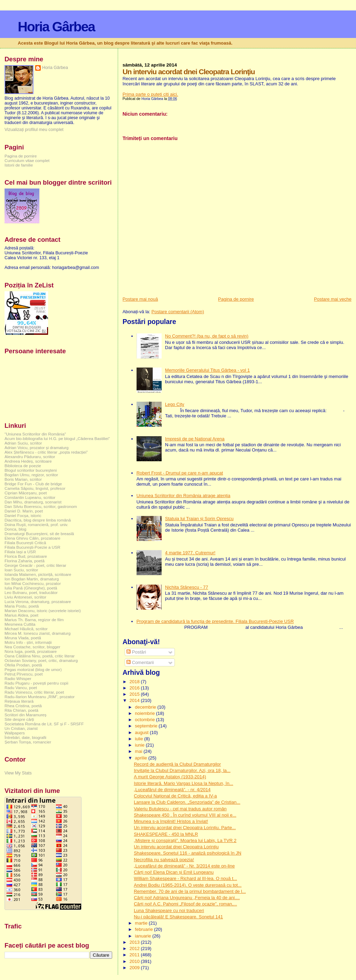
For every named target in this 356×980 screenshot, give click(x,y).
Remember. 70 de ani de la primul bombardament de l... (190, 891)
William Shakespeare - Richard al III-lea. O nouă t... (185, 878)
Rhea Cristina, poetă (23, 706)
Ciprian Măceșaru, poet (26, 493)
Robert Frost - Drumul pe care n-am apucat (180, 473)
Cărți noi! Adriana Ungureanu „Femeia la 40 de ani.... (187, 898)
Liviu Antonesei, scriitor (25, 597)
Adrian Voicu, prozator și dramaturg (37, 447)
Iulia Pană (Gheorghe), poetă (31, 588)
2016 (135, 688)
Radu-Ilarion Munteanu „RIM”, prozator (40, 697)
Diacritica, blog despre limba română (38, 520)
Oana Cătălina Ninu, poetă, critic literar (40, 656)
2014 (135, 700)
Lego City (175, 404)
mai (139, 751)
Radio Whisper (18, 678)
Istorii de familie (19, 165)
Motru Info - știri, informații (28, 642)
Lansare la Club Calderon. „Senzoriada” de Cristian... (187, 802)
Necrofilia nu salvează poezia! (164, 860)
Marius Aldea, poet (21, 615)
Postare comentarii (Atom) (178, 312)
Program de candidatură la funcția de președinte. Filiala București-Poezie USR (215, 621)
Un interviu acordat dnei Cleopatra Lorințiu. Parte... (185, 828)
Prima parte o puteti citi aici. (150, 94)
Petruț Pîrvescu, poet (24, 674)
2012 (135, 948)
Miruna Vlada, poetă (23, 638)
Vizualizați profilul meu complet (34, 130)
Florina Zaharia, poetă (25, 561)
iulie (140, 739)
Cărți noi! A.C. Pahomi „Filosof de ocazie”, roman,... (185, 904)
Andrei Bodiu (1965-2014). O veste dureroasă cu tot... (188, 885)
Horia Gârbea (56, 27)
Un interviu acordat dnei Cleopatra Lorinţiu (176, 847)
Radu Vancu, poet (21, 688)
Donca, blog (16, 529)
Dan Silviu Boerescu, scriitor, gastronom (41, 506)
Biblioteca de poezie (23, 466)
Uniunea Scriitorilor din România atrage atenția (184, 496)
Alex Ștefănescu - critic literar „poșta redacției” (46, 452)
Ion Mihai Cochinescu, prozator (33, 583)
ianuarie (144, 936)
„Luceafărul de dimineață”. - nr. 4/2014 (172, 790)
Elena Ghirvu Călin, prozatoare (32, 538)
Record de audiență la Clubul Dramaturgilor (177, 764)
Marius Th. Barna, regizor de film (34, 620)
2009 (135, 968)
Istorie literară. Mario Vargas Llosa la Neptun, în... (183, 783)
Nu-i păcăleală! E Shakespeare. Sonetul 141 (178, 917)
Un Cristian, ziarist (21, 728)
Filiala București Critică (25, 543)
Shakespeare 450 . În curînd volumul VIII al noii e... (185, 815)
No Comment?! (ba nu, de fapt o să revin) (207, 336)
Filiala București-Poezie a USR (32, 547)
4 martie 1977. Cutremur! (190, 553)
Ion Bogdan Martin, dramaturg (32, 579)
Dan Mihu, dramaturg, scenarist (33, 502)
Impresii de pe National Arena (195, 439)
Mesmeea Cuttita (20, 624)
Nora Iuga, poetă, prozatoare (31, 651)
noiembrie (145, 713)
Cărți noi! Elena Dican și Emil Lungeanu (174, 872)
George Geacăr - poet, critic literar (35, 565)
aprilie (141, 758)
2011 (135, 955)
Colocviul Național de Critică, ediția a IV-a (175, 796)
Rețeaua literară (19, 701)
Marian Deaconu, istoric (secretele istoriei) (43, 611)
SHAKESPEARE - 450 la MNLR (166, 834)
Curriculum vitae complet (27, 160)
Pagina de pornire (236, 299)
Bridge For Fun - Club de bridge (33, 484)
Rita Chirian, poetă (21, 710)
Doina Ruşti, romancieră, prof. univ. (36, 524)
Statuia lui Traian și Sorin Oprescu (199, 519)
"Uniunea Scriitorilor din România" (35, 434)
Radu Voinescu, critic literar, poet (34, 692)
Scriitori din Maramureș (25, 715)
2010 (135, 961)
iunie (140, 745)
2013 (135, 942)
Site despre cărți (19, 719)
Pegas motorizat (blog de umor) (33, 669)
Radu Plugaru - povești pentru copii (36, 683)
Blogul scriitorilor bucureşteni (31, 470)
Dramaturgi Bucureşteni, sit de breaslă (39, 534)
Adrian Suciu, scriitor (23, 443)
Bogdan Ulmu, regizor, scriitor (31, 475)
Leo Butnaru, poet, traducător (31, 592)
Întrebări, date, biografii (25, 737)
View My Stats (18, 773)
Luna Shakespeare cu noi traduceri (169, 910)
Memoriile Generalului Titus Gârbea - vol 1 (208, 370)
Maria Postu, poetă (22, 606)
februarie (144, 929)
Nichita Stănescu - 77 (187, 587)
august (142, 732)
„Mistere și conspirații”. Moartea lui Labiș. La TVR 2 (185, 840)
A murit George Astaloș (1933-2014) (170, 777)
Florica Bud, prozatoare (26, 556)
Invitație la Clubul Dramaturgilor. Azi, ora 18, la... (182, 770)
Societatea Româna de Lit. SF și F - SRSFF (44, 724)
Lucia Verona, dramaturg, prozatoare (38, 601)
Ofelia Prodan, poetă (23, 665)
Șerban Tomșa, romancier (28, 742)
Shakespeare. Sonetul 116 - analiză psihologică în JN (188, 853)
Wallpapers (15, 733)
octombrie (145, 720)
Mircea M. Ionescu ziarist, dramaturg (38, 633)
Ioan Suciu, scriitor (21, 570)
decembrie (146, 707)
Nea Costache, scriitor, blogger (32, 647)
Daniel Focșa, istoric (23, 515)
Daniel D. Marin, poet (24, 511)
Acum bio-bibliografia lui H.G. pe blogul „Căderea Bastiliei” (57, 438)
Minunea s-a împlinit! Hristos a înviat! (171, 821)
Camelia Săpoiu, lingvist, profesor (35, 488)
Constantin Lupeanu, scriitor (30, 497)
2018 (135, 682)
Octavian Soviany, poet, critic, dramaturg (41, 660)
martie (142, 923)
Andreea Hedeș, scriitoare (28, 461)
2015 (135, 694)
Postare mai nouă (140, 299)
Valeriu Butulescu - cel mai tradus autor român (180, 809)
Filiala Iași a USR (20, 552)
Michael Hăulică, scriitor (26, 629)
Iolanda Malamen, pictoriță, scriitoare (38, 574)
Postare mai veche (333, 299)
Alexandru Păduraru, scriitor (30, 457)
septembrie (147, 726)
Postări (136, 652)
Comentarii (140, 662)
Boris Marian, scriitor (23, 479)
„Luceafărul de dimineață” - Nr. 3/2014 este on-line (184, 866)
